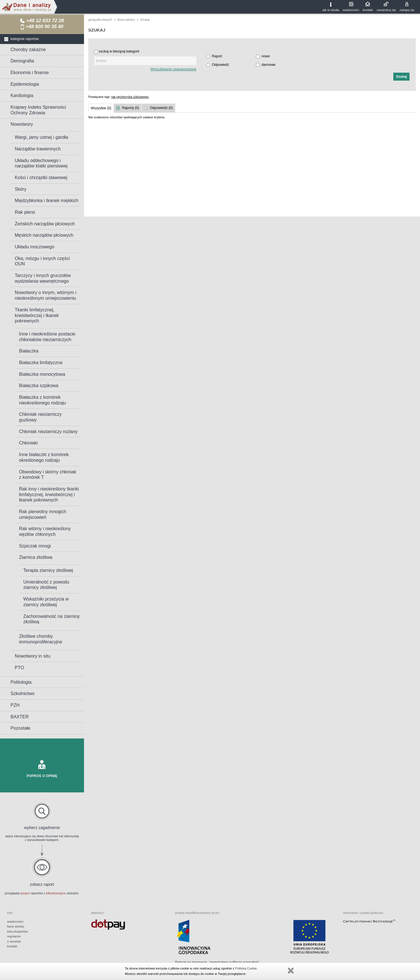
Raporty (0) (131, 108)
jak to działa (331, 10)
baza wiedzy (16, 926)
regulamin (14, 936)
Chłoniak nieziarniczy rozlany (48, 432)
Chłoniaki (28, 443)
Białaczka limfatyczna (41, 363)
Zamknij (291, 971)
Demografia (22, 61)
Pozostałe (20, 728)
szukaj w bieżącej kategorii (119, 51)
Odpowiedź (220, 65)
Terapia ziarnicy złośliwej (48, 570)
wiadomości (351, 10)
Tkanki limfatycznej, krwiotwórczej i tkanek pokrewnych (37, 315)
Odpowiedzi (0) (161, 108)
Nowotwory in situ (32, 656)
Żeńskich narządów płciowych (45, 224)
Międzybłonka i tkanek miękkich (47, 201)
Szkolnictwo (22, 693)
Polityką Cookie (246, 968)
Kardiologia (22, 96)
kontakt (368, 10)
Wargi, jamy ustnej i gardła (41, 137)
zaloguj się (407, 10)
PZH (15, 705)
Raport (217, 56)
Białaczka (29, 351)
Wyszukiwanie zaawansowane (173, 69)
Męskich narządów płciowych (44, 235)
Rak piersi (25, 212)
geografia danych (100, 20)
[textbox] (145, 61)
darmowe (269, 65)
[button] (401, 77)
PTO (19, 668)
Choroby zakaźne (28, 50)
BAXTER (20, 717)
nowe (266, 56)
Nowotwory (22, 124)
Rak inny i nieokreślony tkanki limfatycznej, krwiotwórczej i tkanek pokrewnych (49, 494)
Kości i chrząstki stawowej (41, 178)
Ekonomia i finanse (30, 73)
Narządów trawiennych (38, 149)
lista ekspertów (17, 931)
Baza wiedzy (126, 20)
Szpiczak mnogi (35, 546)
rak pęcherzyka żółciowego (130, 97)
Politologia (21, 682)
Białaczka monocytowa (42, 374)
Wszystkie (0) (101, 108)
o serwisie (14, 941)
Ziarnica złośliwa (36, 557)
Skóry (21, 189)
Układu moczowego (35, 247)
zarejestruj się (386, 10)
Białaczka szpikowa (39, 386)
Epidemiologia (25, 84)
